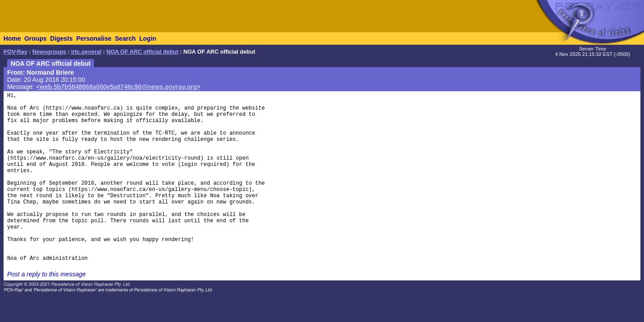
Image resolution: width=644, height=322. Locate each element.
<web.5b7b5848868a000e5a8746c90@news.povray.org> (119, 87)
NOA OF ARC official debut (142, 52)
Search (125, 38)
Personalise (94, 38)
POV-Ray (15, 52)
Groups (35, 38)
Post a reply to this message (47, 274)
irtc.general (86, 52)
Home (12, 38)
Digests (61, 38)
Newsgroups (49, 52)
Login (148, 38)
